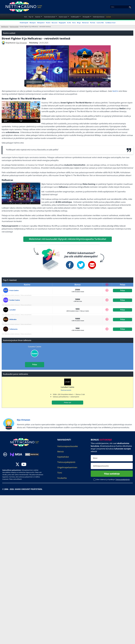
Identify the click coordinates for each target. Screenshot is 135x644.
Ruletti (48, 23)
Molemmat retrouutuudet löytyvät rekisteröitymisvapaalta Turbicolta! (68, 239)
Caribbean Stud (110, 23)
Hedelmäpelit (24, 23)
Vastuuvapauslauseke (68, 446)
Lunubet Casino (67, 387)
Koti (26, 17)
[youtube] (24, 465)
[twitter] (17, 465)
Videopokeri (41, 23)
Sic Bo (69, 23)
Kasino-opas (63, 17)
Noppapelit (62, 23)
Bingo (79, 23)
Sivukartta (62, 478)
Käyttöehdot (63, 457)
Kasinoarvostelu (66, 390)
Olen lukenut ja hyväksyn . (113, 479)
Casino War (100, 23)
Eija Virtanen (24, 420)
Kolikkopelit (75, 17)
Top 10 (31, 17)
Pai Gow (93, 23)
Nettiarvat (85, 23)
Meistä (60, 452)
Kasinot (38, 17)
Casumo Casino (35, 347)
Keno (74, 23)
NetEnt (115, 91)
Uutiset (108, 17)
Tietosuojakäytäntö (66, 462)
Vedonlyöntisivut (99, 17)
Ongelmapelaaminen (67, 467)
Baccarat (55, 23)
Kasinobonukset (50, 17)
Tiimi (60, 473)
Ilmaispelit (86, 17)
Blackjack (33, 23)
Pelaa (123, 290)
